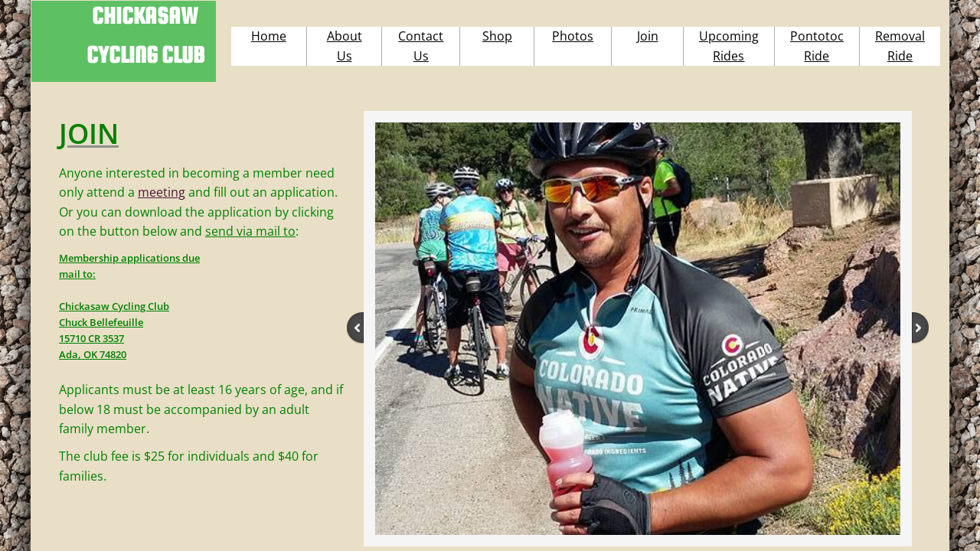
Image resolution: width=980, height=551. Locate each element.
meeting (162, 192)
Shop (497, 36)
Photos (573, 36)
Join (648, 36)
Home (269, 36)
